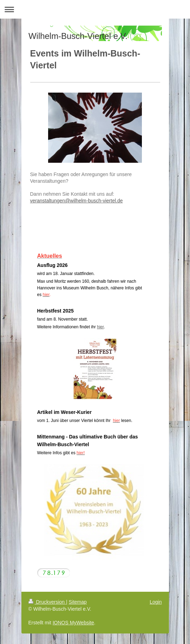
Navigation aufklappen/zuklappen (95, 9)
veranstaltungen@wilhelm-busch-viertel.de (77, 201)
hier (100, 327)
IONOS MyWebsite (73, 623)
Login (156, 602)
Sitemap (78, 602)
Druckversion (47, 602)
